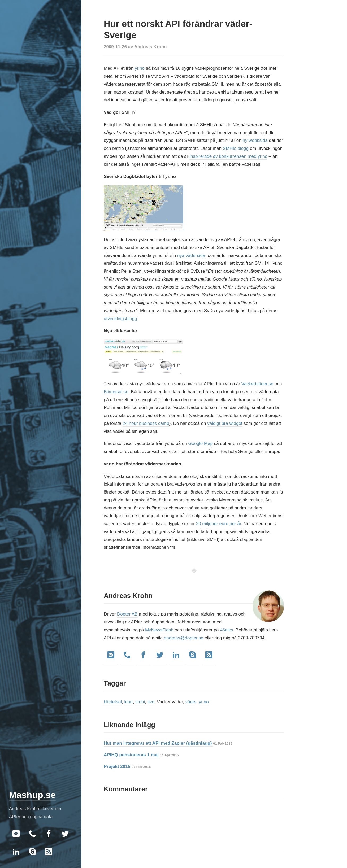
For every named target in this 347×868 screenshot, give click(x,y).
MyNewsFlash (159, 630)
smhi (140, 702)
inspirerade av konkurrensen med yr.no (228, 156)
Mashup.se (32, 795)
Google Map (200, 444)
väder (191, 702)
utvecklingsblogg (120, 319)
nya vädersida (191, 256)
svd (151, 702)
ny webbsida (255, 140)
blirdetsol (113, 702)
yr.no (140, 68)
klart (129, 702)
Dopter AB (127, 614)
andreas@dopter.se (184, 638)
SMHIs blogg (236, 148)
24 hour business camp (146, 423)
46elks (226, 630)
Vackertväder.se (257, 384)
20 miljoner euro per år (219, 524)
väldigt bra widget (225, 423)
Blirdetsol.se (116, 392)
